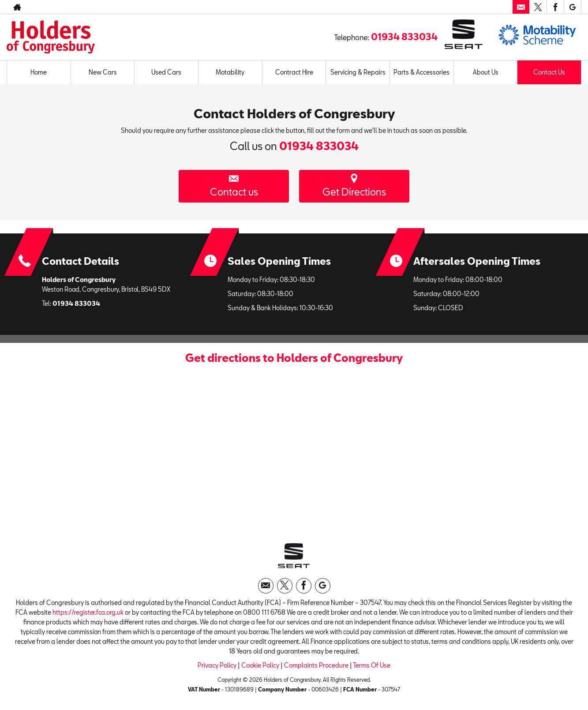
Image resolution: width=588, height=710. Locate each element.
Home (39, 72)
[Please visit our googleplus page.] (572, 7)
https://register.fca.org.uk (88, 612)
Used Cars (166, 72)
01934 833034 (404, 37)
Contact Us (549, 72)
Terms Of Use (372, 665)
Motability (230, 72)
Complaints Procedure (316, 665)
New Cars (103, 72)
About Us (486, 72)
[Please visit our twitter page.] (538, 7)
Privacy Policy (217, 665)
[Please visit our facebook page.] (555, 7)
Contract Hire (294, 72)
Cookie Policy (260, 665)
